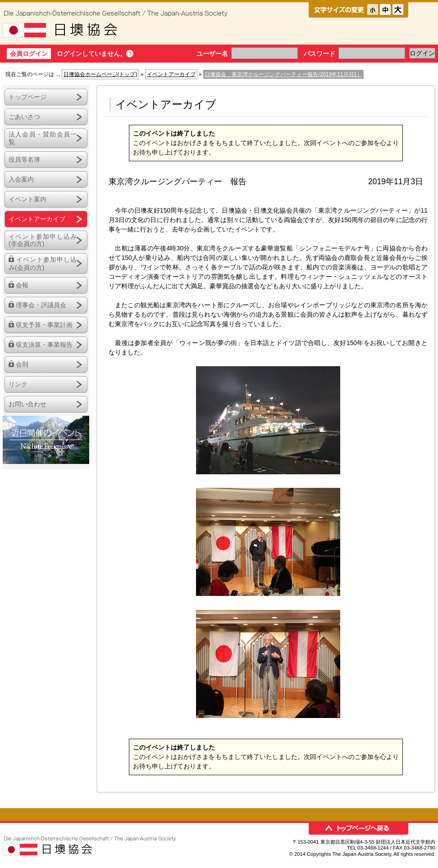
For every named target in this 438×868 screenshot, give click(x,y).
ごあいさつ (24, 117)
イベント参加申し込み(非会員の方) (43, 240)
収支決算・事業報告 (44, 345)
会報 (22, 285)
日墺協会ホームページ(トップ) (100, 74)
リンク (18, 384)
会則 (22, 364)
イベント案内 (27, 199)
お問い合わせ (27, 404)
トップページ (27, 97)
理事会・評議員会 (41, 305)
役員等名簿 (24, 159)
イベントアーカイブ (171, 74)
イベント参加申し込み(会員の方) (43, 264)
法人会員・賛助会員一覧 (43, 138)
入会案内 (21, 179)
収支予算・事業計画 (44, 325)
